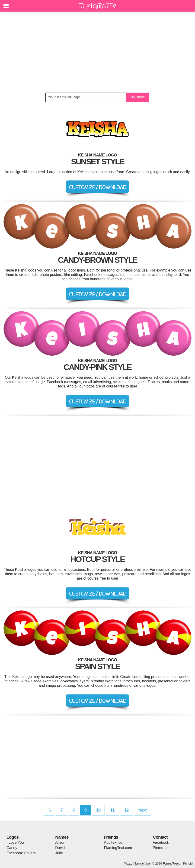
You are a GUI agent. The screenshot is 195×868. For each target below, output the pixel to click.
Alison (60, 842)
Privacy (128, 863)
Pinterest (160, 848)
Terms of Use (142, 863)
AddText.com (115, 842)
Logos (13, 837)
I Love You (15, 842)
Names (62, 837)
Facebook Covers (21, 853)
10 (98, 810)
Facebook (161, 842)
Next (142, 810)
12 (126, 810)
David (60, 848)
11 (112, 810)
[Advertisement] (97, 52)
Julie (59, 853)
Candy (12, 848)
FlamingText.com (118, 848)
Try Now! (137, 97)
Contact (160, 837)
